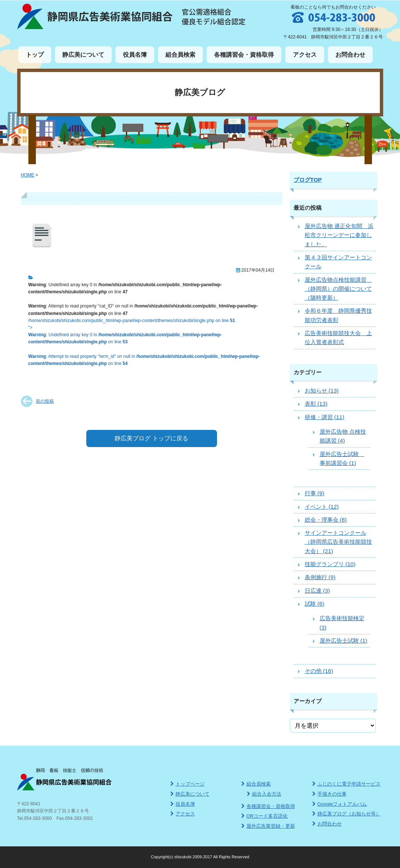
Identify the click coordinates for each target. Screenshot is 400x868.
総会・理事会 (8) (326, 520)
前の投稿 (45, 401)
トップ (35, 55)
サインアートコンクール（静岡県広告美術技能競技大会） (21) (338, 542)
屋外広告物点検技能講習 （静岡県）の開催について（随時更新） (338, 289)
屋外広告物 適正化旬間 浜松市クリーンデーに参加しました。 (339, 235)
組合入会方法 (264, 794)
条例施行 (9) (320, 577)
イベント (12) (322, 507)
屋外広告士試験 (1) (344, 641)
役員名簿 (135, 55)
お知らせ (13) (322, 391)
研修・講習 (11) (325, 417)
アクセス (305, 55)
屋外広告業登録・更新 (268, 826)
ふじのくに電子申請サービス (346, 784)
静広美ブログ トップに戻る (151, 438)
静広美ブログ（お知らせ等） (346, 814)
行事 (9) (315, 493)
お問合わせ (350, 55)
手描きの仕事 (329, 794)
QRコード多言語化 (265, 816)
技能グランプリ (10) (330, 564)
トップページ (187, 784)
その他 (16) (319, 671)
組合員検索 (180, 55)
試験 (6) (315, 604)
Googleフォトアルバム (340, 804)
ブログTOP (308, 180)
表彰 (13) (316, 404)
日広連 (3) (317, 591)
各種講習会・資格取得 (244, 55)
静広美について (83, 55)
